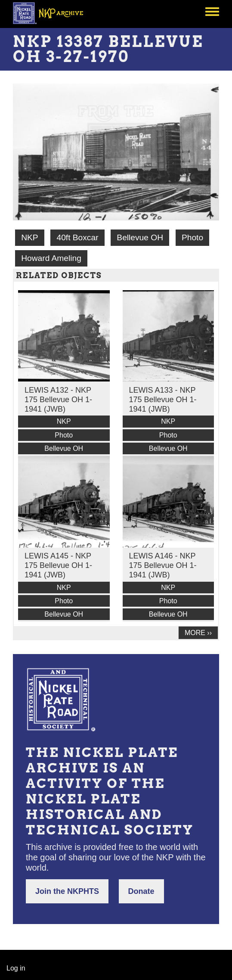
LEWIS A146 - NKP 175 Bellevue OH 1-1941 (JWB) (163, 565)
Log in (16, 968)
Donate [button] (141, 891)
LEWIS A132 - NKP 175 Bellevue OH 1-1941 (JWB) (58, 400)
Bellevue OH (140, 237)
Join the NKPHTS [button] (67, 891)
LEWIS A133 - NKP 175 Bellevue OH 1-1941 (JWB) (163, 400)
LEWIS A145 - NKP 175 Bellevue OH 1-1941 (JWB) (58, 565)
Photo (192, 237)
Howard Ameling (51, 258)
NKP (29, 237)
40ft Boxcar (77, 237)
